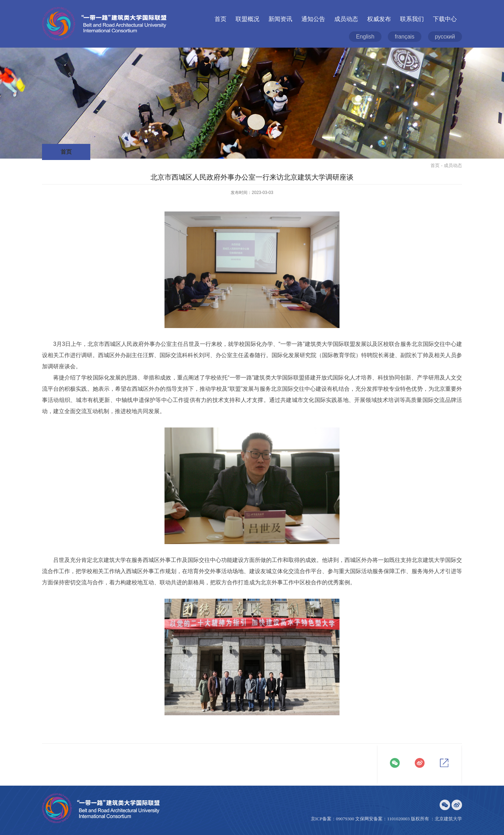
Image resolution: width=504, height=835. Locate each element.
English (365, 37)
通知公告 (313, 19)
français (405, 37)
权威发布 (379, 19)
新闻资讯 (280, 19)
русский (445, 37)
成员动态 (346, 19)
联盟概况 (247, 19)
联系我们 (412, 19)
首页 (220, 19)
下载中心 (445, 19)
